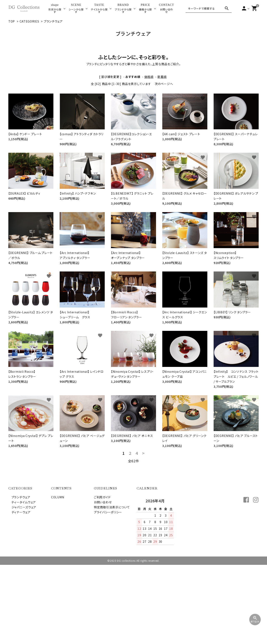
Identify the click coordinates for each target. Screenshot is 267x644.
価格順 (149, 156)
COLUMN (58, 576)
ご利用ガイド (102, 576)
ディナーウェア (20, 591)
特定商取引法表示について (112, 586)
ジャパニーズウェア (22, 586)
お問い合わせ (103, 581)
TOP (12, 21)
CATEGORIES (29, 21)
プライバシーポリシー (108, 591)
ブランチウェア (53, 21)
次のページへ (164, 163)
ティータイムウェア (22, 581)
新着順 (162, 156)
